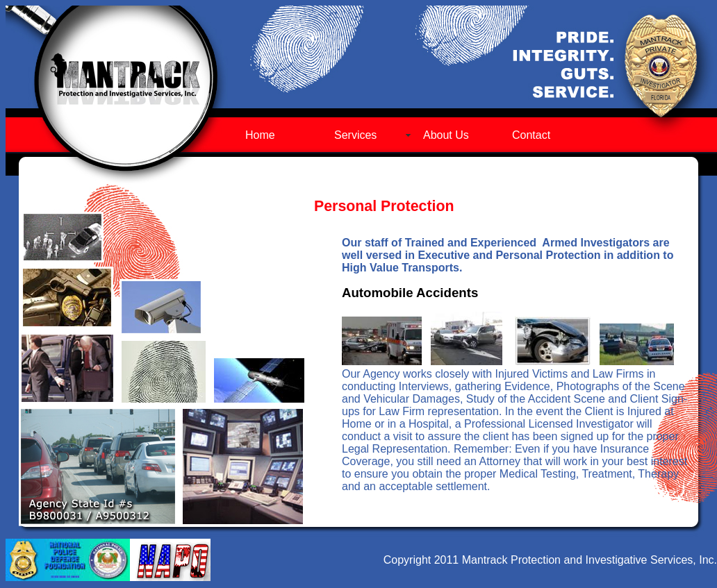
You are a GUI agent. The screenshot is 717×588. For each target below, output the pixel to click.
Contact (531, 135)
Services (355, 135)
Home (260, 135)
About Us (446, 135)
